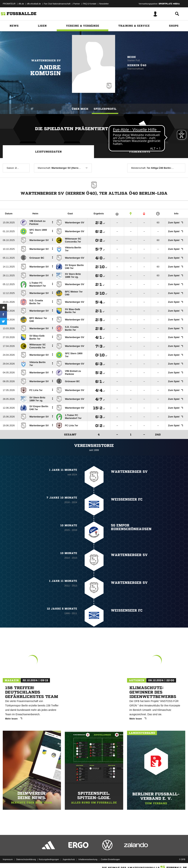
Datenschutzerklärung (26, 859)
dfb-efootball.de (34, 4)
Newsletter (104, 4)
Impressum (8, 859)
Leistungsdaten (48, 152)
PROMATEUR (9, 4)
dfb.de (21, 4)
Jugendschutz (69, 859)
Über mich (80, 109)
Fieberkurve (140, 152)
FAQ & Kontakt (90, 4)
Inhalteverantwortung (88, 859)
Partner (77, 4)
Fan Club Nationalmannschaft (57, 4)
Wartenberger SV (46, 60)
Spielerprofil (105, 109)
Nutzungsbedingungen (49, 859)
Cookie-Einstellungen (110, 859)
